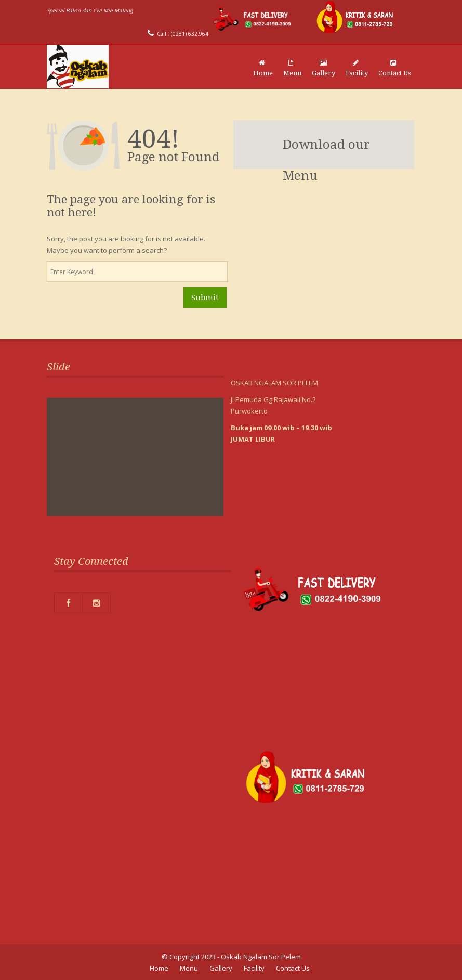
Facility (357, 68)
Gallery (324, 68)
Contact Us (394, 68)
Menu (292, 68)
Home (263, 68)
